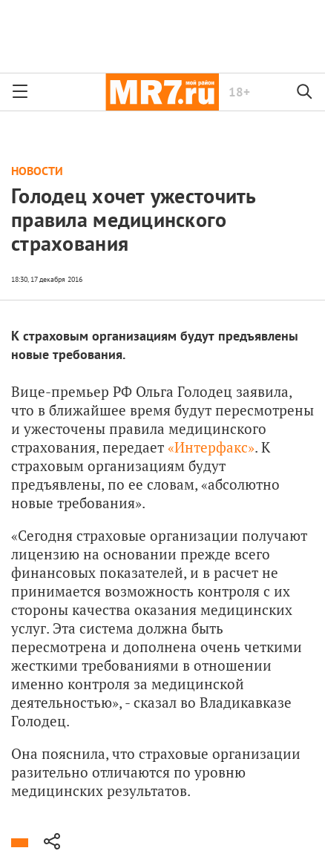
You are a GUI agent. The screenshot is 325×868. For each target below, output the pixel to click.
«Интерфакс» (211, 447)
